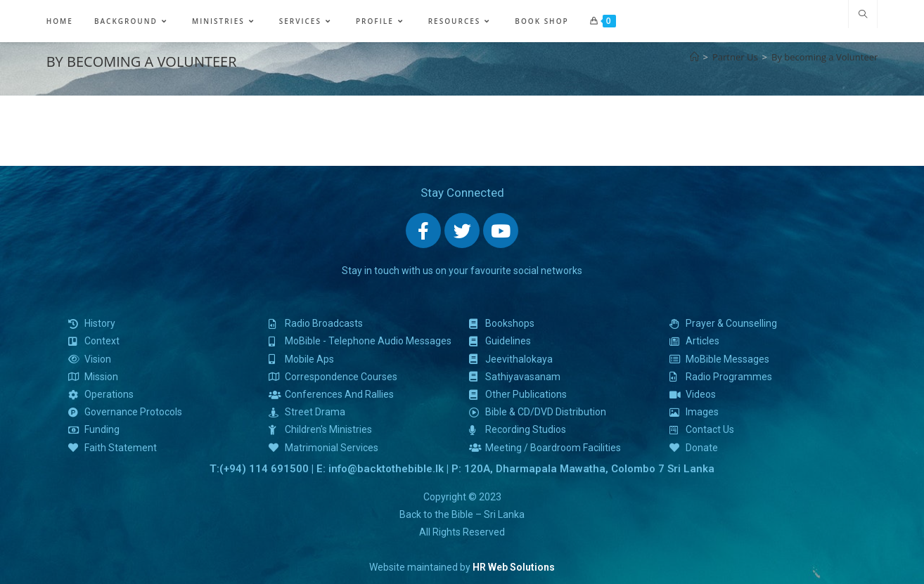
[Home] (694, 57)
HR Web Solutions (514, 567)
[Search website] (863, 15)
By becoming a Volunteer (824, 57)
